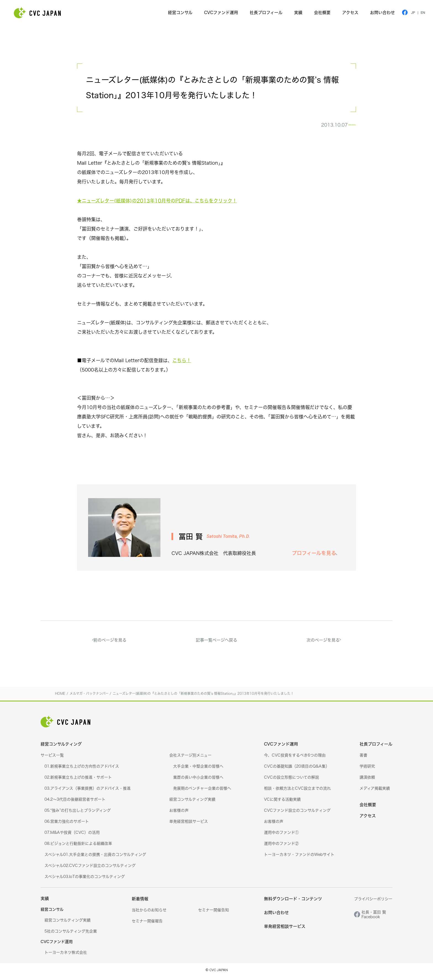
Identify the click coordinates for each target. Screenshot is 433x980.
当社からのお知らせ (149, 913)
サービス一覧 (52, 758)
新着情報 (140, 902)
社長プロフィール (266, 13)
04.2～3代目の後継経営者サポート (75, 803)
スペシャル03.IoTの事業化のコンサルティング (85, 880)
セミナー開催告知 (213, 913)
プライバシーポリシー (373, 902)
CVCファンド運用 (221, 13)
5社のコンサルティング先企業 (71, 934)
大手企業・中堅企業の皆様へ (198, 769)
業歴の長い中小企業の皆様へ (198, 780)
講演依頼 (367, 780)
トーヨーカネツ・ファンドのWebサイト (299, 858)
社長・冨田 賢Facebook (374, 918)
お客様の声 (179, 814)
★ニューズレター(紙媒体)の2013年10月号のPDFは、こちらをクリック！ (157, 204)
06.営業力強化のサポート (67, 825)
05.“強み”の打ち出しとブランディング (78, 814)
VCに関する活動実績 (282, 803)
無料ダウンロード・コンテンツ (293, 902)
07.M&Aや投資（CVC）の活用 (72, 836)
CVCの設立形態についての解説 (291, 780)
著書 (363, 758)
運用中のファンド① (281, 836)
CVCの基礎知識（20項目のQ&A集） (297, 769)
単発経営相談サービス (189, 825)
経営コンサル (180, 13)
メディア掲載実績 (375, 791)
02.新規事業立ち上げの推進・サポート (78, 780)
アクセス (350, 13)
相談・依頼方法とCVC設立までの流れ (297, 791)
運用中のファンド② (281, 847)
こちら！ (182, 364)
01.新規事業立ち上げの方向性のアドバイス (82, 769)
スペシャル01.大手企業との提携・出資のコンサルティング (95, 858)
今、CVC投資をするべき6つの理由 (295, 758)
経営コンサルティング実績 (192, 803)
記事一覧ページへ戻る (216, 643)
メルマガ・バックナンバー (322, 127)
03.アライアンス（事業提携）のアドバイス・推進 (88, 791)
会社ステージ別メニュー (190, 758)
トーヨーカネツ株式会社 (66, 956)
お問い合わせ (382, 13)
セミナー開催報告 (147, 924)
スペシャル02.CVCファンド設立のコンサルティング (90, 869)
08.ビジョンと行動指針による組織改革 (78, 847)
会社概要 (322, 13)
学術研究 (367, 769)
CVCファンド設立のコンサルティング (297, 814)
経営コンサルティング (61, 747)
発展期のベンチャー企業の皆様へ (202, 791)
